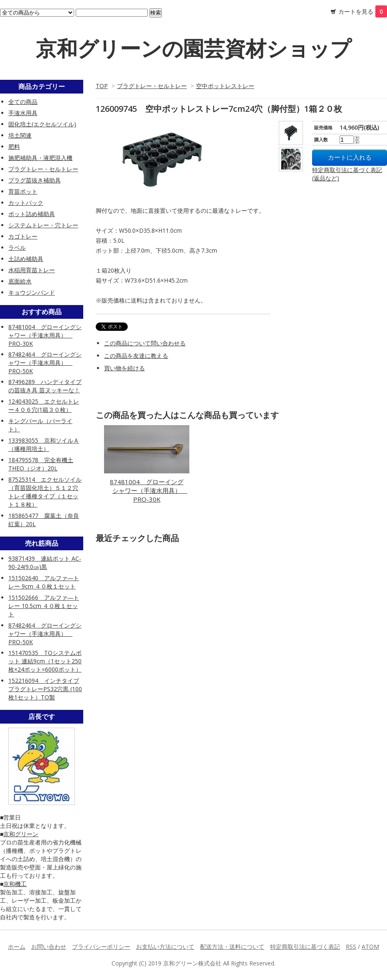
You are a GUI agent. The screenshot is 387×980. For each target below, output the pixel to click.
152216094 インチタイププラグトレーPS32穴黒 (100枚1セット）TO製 (45, 689)
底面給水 (20, 281)
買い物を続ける (124, 368)
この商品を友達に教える (136, 356)
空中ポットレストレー (225, 86)
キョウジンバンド (32, 292)
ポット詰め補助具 (32, 214)
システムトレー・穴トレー (43, 225)
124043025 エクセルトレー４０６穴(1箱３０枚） (44, 405)
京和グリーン (21, 834)
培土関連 (20, 135)
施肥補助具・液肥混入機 (40, 158)
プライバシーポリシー (101, 947)
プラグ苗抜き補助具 (35, 180)
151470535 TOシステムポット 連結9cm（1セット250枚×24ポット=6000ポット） (45, 661)
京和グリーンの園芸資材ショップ (193, 48)
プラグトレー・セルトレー (152, 86)
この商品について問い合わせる (145, 343)
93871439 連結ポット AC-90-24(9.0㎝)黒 (45, 563)
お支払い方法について (165, 947)
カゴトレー (23, 236)
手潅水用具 (23, 113)
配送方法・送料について (232, 947)
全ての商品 (23, 102)
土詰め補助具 (26, 259)
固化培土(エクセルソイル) (42, 124)
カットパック (26, 203)
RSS (351, 947)
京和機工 (15, 884)
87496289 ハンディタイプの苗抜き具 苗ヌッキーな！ (45, 386)
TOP (102, 86)
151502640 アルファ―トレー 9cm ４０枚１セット (44, 582)
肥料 (14, 147)
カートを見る (363, 11)
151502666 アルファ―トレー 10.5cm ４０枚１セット (44, 606)
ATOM (370, 947)
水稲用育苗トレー (32, 270)
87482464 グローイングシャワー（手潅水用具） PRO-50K (45, 363)
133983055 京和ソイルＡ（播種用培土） (44, 444)
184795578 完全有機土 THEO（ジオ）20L (41, 464)
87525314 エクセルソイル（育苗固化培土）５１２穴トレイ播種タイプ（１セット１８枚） (45, 492)
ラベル (17, 247)
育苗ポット (23, 191)
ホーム (17, 947)
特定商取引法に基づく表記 (305, 947)
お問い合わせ (49, 947)
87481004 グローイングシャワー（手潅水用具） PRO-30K (149, 490)
